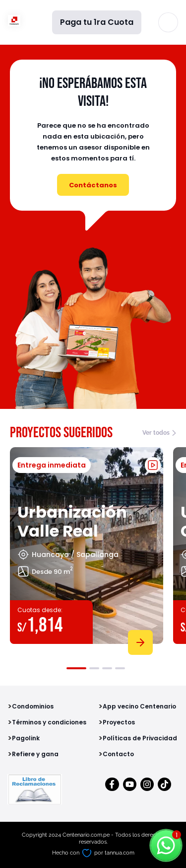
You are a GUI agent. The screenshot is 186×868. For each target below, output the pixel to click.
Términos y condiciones (49, 722)
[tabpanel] (87, 549)
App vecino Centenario (139, 706)
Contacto (118, 754)
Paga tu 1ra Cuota (97, 22)
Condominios (33, 706)
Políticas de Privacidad (140, 738)
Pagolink (26, 738)
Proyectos (119, 722)
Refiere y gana (35, 754)
